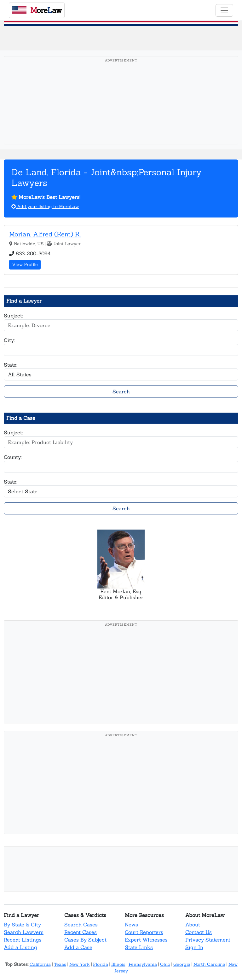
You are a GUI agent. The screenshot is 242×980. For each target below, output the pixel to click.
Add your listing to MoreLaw (45, 206)
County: (13, 457)
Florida (101, 964)
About (193, 925)
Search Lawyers (24, 932)
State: (11, 365)
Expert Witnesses (146, 940)
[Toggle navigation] (224, 10)
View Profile (25, 264)
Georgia (182, 964)
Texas (60, 964)
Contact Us (199, 932)
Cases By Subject (85, 940)
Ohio (165, 964)
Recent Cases (81, 932)
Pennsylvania (143, 964)
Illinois (118, 964)
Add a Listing (20, 947)
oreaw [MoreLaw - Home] (37, 10)
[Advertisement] (121, 110)
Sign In (194, 947)
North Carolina (209, 964)
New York (80, 964)
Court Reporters (144, 932)
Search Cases (81, 925)
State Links (139, 947)
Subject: (13, 316)
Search (121, 391)
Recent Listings (23, 940)
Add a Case (78, 947)
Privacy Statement (208, 940)
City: (9, 340)
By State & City (22, 925)
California (40, 964)
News (131, 925)
